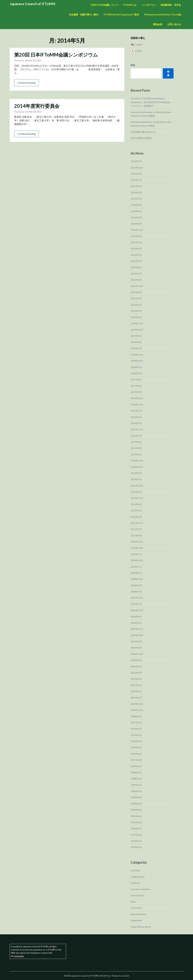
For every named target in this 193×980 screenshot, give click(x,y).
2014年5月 (136, 479)
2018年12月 (137, 355)
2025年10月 (137, 168)
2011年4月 (136, 536)
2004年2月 (136, 666)
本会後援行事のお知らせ (143, 132)
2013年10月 (137, 486)
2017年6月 (136, 380)
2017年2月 (136, 392)
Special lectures (138, 914)
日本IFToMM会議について (104, 5)
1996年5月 (136, 729)
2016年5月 (136, 423)
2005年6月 (136, 641)
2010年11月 (137, 542)
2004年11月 (137, 654)
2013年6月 (136, 492)
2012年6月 (136, 504)
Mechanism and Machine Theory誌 (163, 14)
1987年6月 (136, 785)
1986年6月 (136, 791)
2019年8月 (136, 342)
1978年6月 (136, 841)
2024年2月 (136, 224)
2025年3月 (136, 192)
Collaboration (138, 877)
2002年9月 (136, 685)
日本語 (139, 51)
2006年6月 (136, 623)
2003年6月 (136, 679)
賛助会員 (158, 24)
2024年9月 (136, 205)
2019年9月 (136, 336)
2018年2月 (136, 373)
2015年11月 (137, 429)
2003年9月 (136, 673)
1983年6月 (136, 810)
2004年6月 (136, 660)
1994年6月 (136, 741)
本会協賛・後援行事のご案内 (84, 14)
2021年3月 (136, 298)
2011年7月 (136, 529)
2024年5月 (136, 217)
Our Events (136, 908)
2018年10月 (137, 361)
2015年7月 (136, 436)
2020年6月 (136, 317)
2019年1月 (136, 348)
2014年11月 (137, 461)
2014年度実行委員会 (37, 106)
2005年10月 (137, 635)
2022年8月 (136, 267)
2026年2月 (136, 161)
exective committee (140, 889)
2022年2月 (136, 280)
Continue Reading (26, 83)
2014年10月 (137, 467)
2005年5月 (136, 648)
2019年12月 (137, 323)
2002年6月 (136, 691)
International (137, 895)
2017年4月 (136, 386)
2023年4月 (136, 249)
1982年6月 (136, 816)
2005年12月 (137, 629)
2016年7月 (136, 411)
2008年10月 (137, 579)
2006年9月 (136, 617)
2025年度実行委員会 (141, 138)
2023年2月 (136, 255)
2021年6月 (136, 292)
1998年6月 (136, 716)
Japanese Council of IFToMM (32, 4)
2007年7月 (136, 604)
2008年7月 (136, 592)
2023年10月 (137, 230)
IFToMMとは (130, 5)
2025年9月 (136, 174)
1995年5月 (136, 735)
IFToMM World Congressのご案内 (121, 14)
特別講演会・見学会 (171, 5)
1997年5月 (136, 723)
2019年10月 (137, 330)
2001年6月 (136, 698)
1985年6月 (136, 797)
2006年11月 (137, 610)
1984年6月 (136, 804)
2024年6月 (136, 211)
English (139, 44)
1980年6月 (136, 829)
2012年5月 (136, 510)
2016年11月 (137, 405)
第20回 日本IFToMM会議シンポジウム (56, 55)
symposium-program (141, 927)
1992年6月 (136, 754)
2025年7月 (136, 180)
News (133, 902)
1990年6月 (136, 766)
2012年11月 (137, 498)
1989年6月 (136, 772)
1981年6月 (136, 822)
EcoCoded (124, 976)
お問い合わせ (174, 24)
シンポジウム (149, 5)
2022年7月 (136, 274)
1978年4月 (136, 847)
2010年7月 (136, 554)
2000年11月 (137, 704)
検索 (133, 65)
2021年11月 (137, 286)
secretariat (19, 956)
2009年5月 (136, 573)
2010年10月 (137, 548)
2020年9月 (136, 311)
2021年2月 (136, 305)
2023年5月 (136, 242)
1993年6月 (136, 747)
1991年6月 (136, 760)
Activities (135, 870)
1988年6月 (136, 779)
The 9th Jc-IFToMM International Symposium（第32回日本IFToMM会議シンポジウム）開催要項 (151, 102)
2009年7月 (136, 567)
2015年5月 (136, 448)
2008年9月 (136, 585)
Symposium (136, 920)
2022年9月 (136, 261)
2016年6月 (136, 417)
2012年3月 (136, 517)
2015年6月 (136, 442)
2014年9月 (136, 473)
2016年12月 (137, 398)
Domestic (135, 883)
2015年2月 (136, 454)
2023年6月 (136, 236)
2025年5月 (136, 186)
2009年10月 (137, 560)
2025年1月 (136, 199)
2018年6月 (136, 367)
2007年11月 (137, 598)
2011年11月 (137, 523)
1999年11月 (137, 710)
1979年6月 (136, 835)
